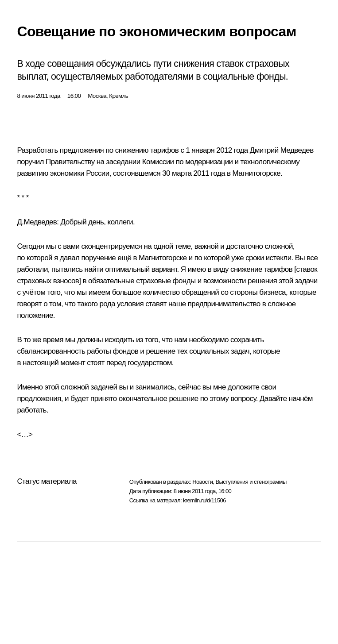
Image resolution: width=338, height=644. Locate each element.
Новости (202, 482)
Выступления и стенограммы (251, 482)
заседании (123, 162)
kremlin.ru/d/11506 (204, 500)
